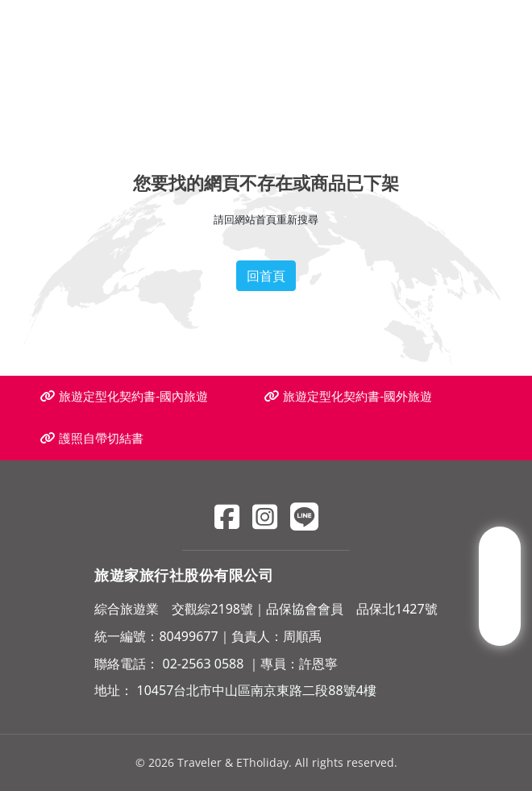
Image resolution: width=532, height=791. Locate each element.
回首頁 (266, 276)
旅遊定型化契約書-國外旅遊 (348, 396)
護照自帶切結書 (92, 438)
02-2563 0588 (204, 664)
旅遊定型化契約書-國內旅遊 (124, 396)
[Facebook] (227, 516)
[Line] (304, 516)
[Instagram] (265, 516)
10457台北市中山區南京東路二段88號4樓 (257, 690)
